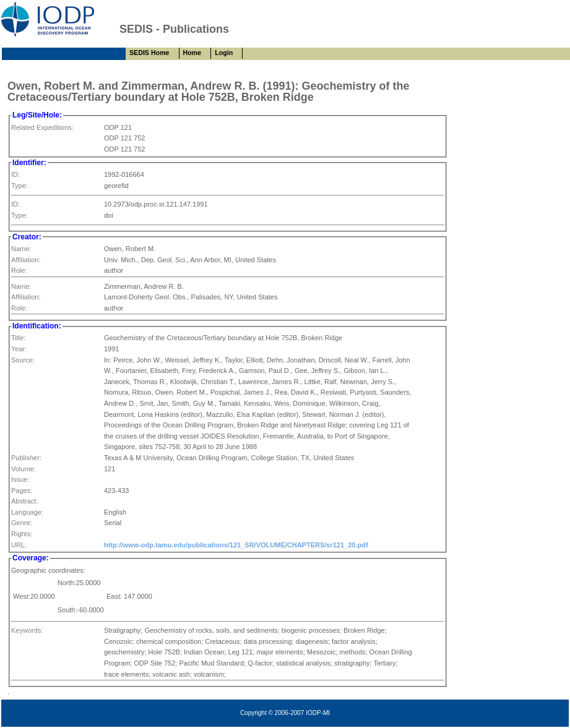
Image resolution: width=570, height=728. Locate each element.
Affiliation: (26, 260)
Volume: (24, 469)
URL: (19, 545)
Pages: (22, 490)
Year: (19, 349)
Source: (23, 360)
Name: (21, 249)
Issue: (20, 479)
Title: (18, 338)
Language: (27, 512)
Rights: (22, 534)
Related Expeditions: (42, 127)
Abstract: (24, 501)
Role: (19, 270)
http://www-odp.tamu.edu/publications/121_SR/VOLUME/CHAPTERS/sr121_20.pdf (236, 545)
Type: (19, 186)
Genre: (22, 523)
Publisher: (26, 458)
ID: (15, 174)
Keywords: (27, 630)
